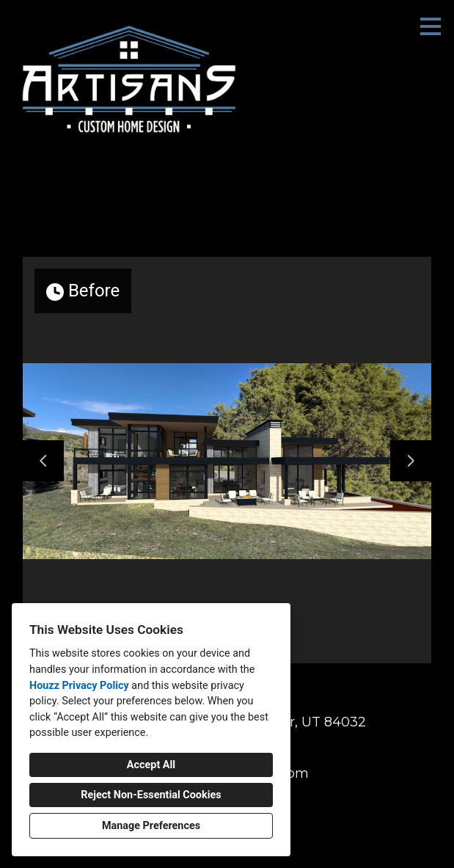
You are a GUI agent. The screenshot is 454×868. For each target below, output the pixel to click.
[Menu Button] (431, 26)
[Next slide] (411, 461)
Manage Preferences (151, 826)
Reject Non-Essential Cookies (151, 795)
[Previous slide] (43, 461)
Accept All (151, 765)
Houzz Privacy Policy (79, 686)
